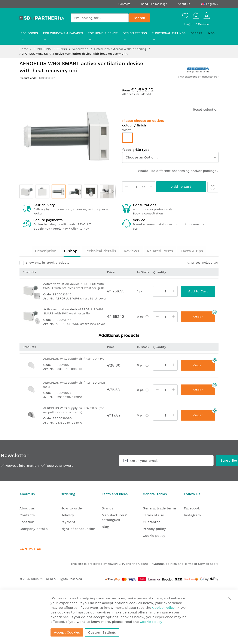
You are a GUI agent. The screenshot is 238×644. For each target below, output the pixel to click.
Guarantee (152, 522)
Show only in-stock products (47, 263)
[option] (128, 138)
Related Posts (160, 251)
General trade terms (160, 508)
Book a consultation (148, 213)
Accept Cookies (67, 632)
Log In (189, 24)
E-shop (71, 251)
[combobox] (100, 18)
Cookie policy (154, 536)
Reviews (132, 251)
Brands (107, 508)
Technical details (100, 251)
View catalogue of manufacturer (198, 77)
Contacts (124, 4)
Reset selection (206, 109)
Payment (68, 522)
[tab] (46, 251)
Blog (105, 527)
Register (204, 24)
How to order (72, 508)
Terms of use (153, 515)
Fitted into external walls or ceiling (121, 49)
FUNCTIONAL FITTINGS (51, 49)
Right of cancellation (78, 529)
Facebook (192, 508)
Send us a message (154, 4)
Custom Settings (102, 632)
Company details (33, 529)
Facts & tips (192, 251)
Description (46, 251)
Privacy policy (154, 529)
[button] (26, 191)
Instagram (192, 515)
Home (24, 49)
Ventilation (81, 49)
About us (184, 4)
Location (27, 522)
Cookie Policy (163, 608)
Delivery (67, 515)
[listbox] (170, 139)
